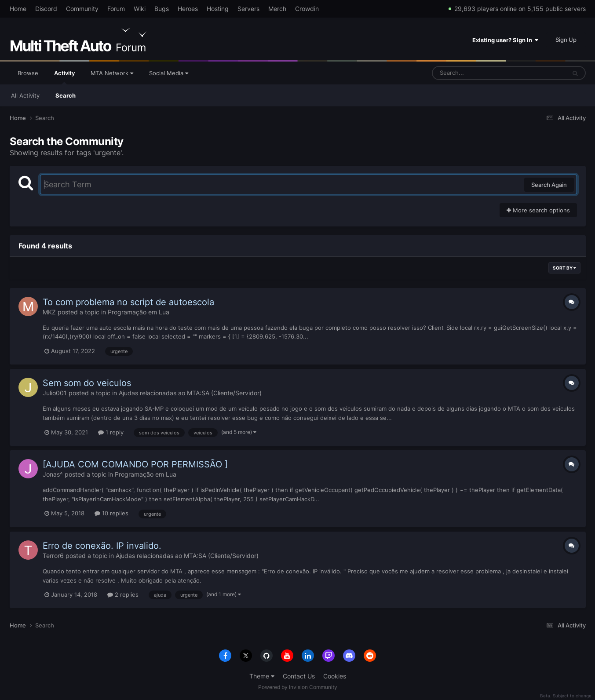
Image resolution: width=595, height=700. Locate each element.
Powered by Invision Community (298, 687)
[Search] (476, 73)
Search (66, 95)
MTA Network (112, 73)
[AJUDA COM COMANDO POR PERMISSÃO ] (135, 464)
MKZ (49, 312)
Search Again (549, 185)
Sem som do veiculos (87, 383)
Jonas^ (53, 474)
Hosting (218, 9)
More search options (538, 210)
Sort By (564, 268)
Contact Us (299, 676)
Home (18, 9)
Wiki (140, 9)
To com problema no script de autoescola (128, 302)
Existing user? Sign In (505, 40)
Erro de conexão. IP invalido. (102, 546)
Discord (46, 9)
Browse (28, 73)
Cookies (335, 676)
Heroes (188, 9)
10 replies (111, 513)
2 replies (123, 594)
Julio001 (55, 393)
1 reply (111, 432)
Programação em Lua (139, 312)
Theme (262, 676)
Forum (116, 9)
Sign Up (566, 40)
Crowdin (307, 9)
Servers (248, 9)
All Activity (25, 95)
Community (82, 9)
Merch (277, 9)
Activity (64, 77)
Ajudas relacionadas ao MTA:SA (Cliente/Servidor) (190, 393)
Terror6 (53, 556)
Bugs (162, 9)
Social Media (169, 73)
